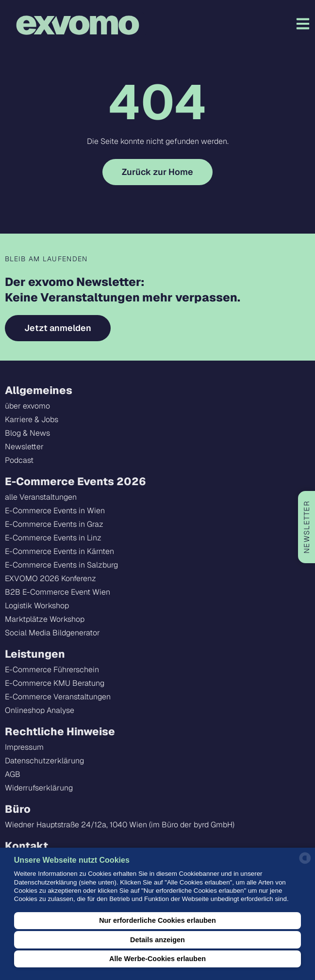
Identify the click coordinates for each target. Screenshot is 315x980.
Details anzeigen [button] (157, 940)
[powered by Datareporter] (305, 863)
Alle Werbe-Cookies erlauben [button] (157, 959)
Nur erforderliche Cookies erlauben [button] (157, 920)
